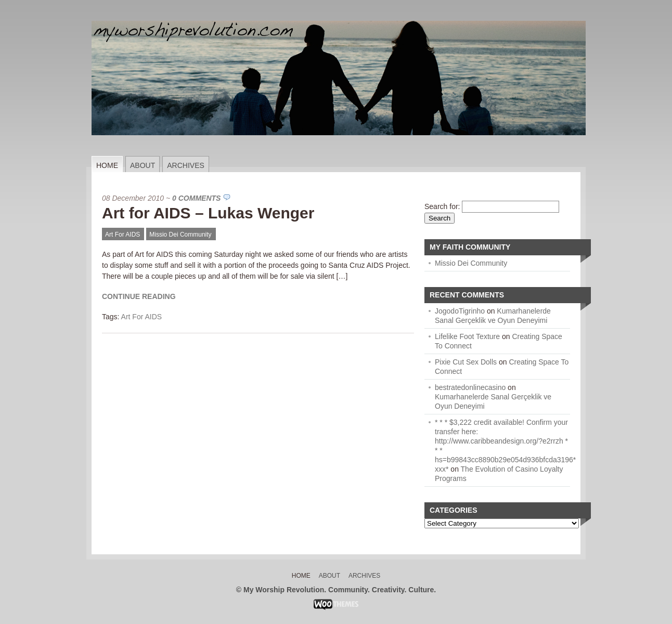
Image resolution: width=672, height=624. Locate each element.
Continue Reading (139, 296)
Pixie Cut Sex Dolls (466, 362)
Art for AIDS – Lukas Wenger (208, 213)
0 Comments (196, 198)
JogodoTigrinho (460, 311)
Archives (186, 165)
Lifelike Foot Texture (467, 336)
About (143, 165)
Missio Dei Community (180, 235)
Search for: (442, 206)
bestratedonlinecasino (470, 387)
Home (107, 165)
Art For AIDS (122, 235)
